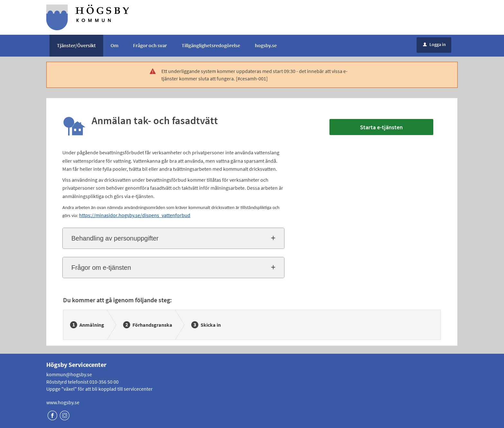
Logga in (434, 44)
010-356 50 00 (104, 382)
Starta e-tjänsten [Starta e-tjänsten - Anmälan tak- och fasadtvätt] (381, 127)
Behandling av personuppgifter (115, 238)
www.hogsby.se (63, 402)
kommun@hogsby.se (69, 374)
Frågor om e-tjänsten (101, 268)
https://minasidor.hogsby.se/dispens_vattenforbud (135, 215)
